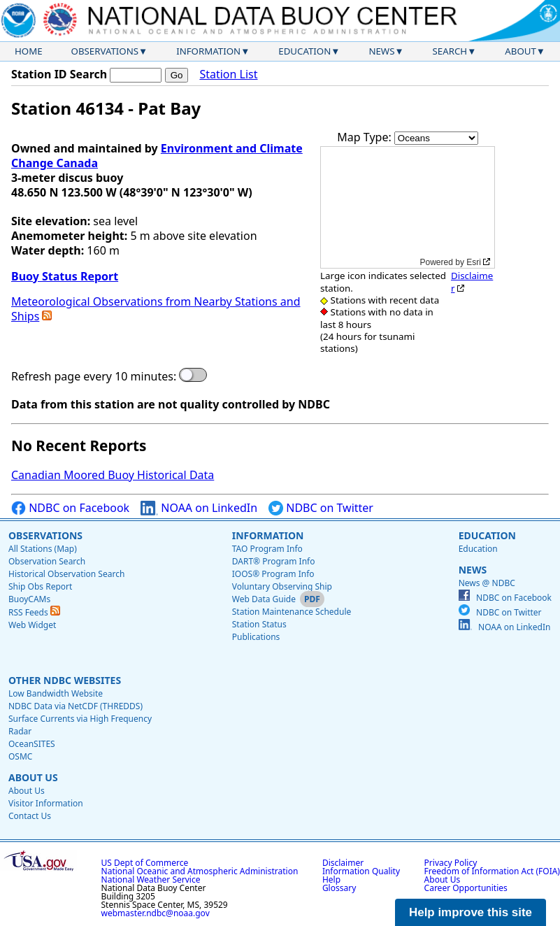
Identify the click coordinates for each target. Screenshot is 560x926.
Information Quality (361, 871)
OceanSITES (32, 744)
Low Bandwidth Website (56, 693)
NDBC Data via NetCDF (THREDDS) (76, 706)
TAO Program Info (267, 549)
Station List (228, 74)
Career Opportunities (466, 888)
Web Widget (32, 625)
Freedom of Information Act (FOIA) (492, 871)
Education (304, 51)
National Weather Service (151, 879)
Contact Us (30, 816)
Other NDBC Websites (65, 680)
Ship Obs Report (40, 586)
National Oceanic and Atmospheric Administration (200, 871)
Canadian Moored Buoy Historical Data (113, 475)
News (381, 51)
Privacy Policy (451, 863)
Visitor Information (46, 803)
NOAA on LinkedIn (199, 508)
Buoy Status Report (65, 276)
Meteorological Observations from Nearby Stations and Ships (156, 309)
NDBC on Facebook (70, 508)
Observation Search (47, 561)
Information (208, 51)
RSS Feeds (34, 612)
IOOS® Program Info (273, 574)
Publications (256, 637)
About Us (33, 777)
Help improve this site (471, 912)
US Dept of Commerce (145, 863)
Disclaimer (472, 282)
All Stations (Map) (43, 549)
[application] (408, 207)
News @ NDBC (487, 583)
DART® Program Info (274, 561)
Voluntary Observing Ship (282, 586)
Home (29, 51)
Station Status (259, 624)
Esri (474, 262)
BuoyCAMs (29, 599)
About (520, 51)
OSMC (20, 756)
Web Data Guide (264, 599)
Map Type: (366, 137)
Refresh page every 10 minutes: (94, 377)
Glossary (339, 888)
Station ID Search (59, 74)
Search (450, 51)
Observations (105, 51)
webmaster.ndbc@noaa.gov (156, 913)
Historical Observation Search (66, 574)
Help (331, 879)
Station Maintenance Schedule (292, 612)
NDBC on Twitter (321, 508)
